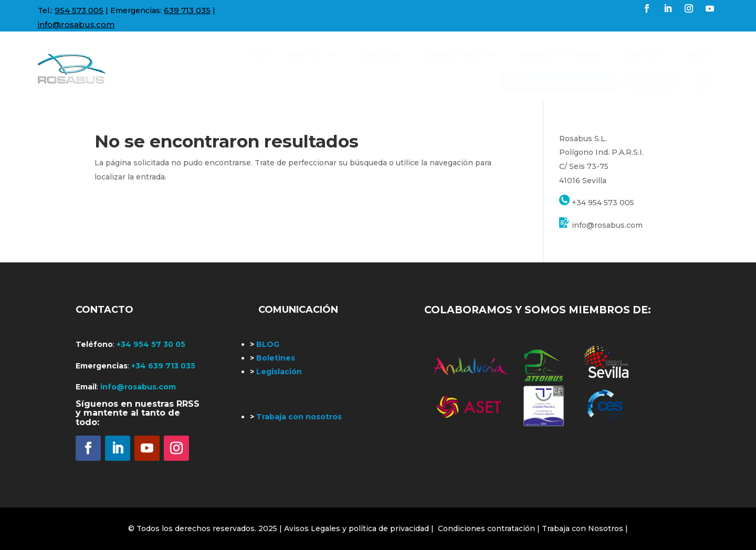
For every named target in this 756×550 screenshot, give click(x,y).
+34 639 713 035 (163, 366)
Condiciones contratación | (490, 528)
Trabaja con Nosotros (582, 528)
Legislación (276, 372)
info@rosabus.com (76, 24)
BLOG (265, 344)
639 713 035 (187, 10)
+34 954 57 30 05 (151, 344)
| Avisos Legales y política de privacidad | (356, 528)
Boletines (272, 358)
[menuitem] (259, 51)
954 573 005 (79, 10)
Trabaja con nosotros (296, 417)
